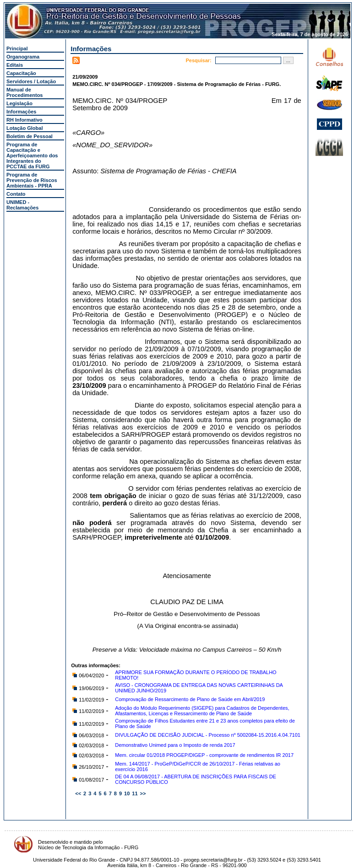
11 (135, 793)
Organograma (23, 57)
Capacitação (21, 73)
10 (127, 793)
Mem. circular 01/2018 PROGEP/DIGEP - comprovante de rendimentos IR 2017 (204, 755)
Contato (16, 194)
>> (143, 793)
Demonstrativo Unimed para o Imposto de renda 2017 (175, 745)
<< (78, 793)
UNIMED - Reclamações (22, 205)
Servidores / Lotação (31, 81)
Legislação (19, 103)
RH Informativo (25, 120)
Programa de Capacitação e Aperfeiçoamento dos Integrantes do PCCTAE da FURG (32, 155)
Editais (15, 65)
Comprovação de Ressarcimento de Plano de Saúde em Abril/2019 (190, 699)
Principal (17, 48)
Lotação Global (25, 128)
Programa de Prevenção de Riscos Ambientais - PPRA (32, 180)
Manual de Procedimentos (25, 92)
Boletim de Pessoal (30, 136)
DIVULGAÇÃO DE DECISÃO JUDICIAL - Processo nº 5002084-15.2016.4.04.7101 (208, 735)
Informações (21, 112)
